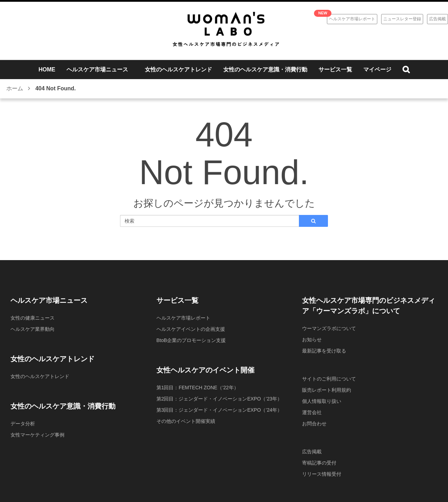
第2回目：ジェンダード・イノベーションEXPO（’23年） (219, 399)
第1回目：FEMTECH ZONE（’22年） (198, 388)
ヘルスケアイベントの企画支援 (191, 329)
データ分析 (23, 424)
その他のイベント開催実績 (186, 421)
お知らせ (312, 340)
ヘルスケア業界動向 (33, 329)
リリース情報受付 (322, 474)
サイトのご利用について (329, 379)
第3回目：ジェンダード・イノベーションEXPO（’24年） (219, 410)
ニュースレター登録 (402, 19)
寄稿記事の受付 (319, 463)
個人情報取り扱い (322, 401)
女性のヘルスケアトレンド (40, 376)
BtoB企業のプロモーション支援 (191, 340)
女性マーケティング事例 (37, 435)
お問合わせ (314, 424)
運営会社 (312, 412)
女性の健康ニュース (33, 318)
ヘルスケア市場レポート (352, 19)
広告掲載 (437, 19)
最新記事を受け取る (324, 351)
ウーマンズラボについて (329, 328)
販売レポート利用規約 (327, 390)
